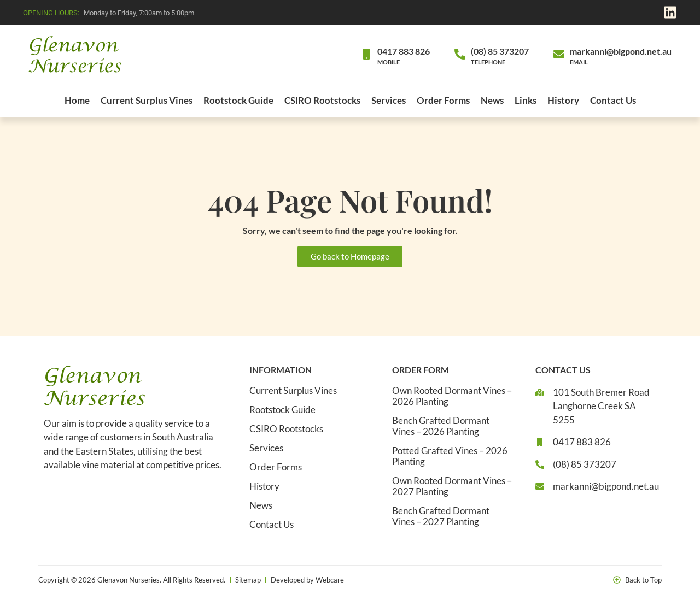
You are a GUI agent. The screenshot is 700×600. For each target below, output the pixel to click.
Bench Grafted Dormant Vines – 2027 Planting (441, 516)
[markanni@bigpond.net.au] (559, 54)
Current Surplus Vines (147, 100)
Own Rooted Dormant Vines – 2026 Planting (452, 396)
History (563, 100)
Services (389, 100)
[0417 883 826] (366, 54)
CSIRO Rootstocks (322, 100)
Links (526, 100)
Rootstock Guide (238, 100)
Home (77, 100)
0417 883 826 (404, 51)
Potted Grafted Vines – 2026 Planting (450, 456)
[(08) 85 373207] (460, 54)
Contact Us (613, 100)
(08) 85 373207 (500, 51)
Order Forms (443, 100)
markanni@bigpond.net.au (621, 51)
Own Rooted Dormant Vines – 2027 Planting (452, 486)
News (492, 100)
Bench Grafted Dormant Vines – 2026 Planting (441, 426)
